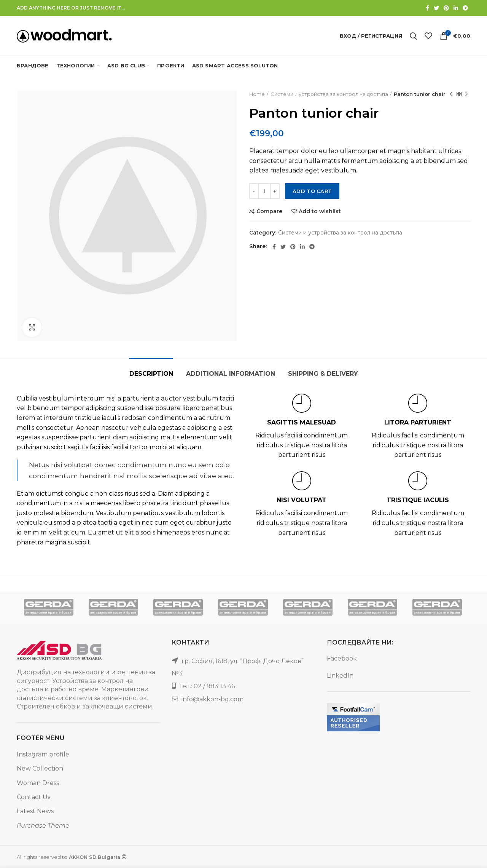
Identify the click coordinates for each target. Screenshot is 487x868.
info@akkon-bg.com (212, 699)
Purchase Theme (43, 826)
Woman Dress (38, 783)
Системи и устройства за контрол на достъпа (329, 94)
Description (151, 374)
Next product (466, 94)
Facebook (342, 658)
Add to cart (312, 191)
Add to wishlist (320, 211)
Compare (269, 211)
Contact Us (33, 797)
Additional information (231, 374)
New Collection (40, 768)
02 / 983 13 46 (214, 686)
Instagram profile (43, 754)
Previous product (451, 94)
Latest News (35, 811)
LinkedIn (340, 676)
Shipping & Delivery (323, 374)
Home (257, 94)
